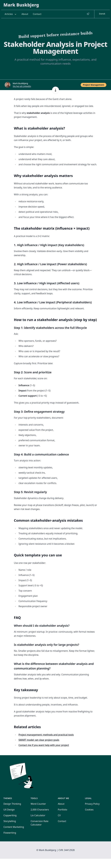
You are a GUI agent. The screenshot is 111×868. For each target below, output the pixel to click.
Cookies (89, 810)
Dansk (102, 14)
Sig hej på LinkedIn (22, 86)
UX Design (9, 810)
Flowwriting (10, 833)
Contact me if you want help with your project (44, 745)
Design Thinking (12, 804)
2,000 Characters (40, 810)
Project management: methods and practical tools (46, 735)
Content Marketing (14, 827)
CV (59, 815)
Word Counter (38, 804)
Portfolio (63, 810)
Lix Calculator (38, 815)
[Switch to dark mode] (88, 14)
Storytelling (10, 821)
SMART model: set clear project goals (39, 740)
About (25, 14)
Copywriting (10, 815)
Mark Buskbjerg (21, 5)
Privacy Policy (92, 804)
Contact (37, 14)
